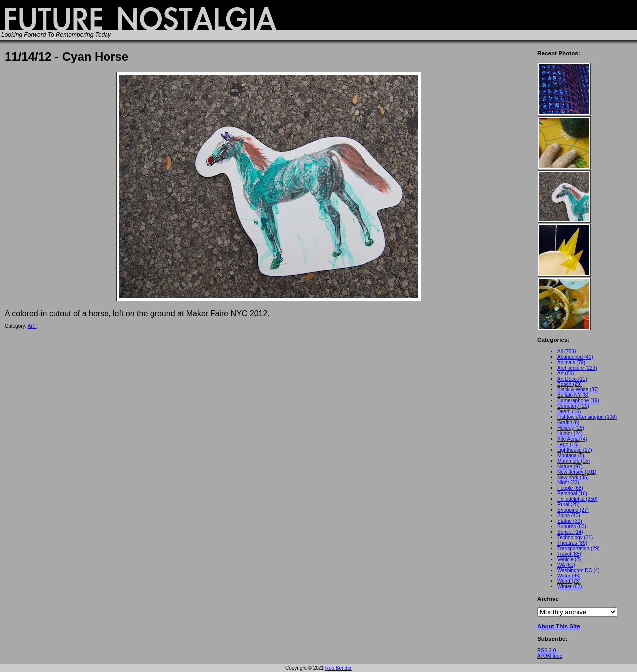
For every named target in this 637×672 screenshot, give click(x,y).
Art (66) (566, 373)
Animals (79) (571, 362)
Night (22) (568, 483)
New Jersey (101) (577, 472)
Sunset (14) (570, 532)
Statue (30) (570, 521)
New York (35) (573, 477)
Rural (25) (568, 505)
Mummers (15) (574, 461)
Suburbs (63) (572, 527)
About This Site (559, 626)
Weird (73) (569, 581)
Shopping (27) (573, 510)
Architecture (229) (577, 368)
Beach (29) (570, 384)
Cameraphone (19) (578, 401)
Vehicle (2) (569, 559)
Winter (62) (570, 587)
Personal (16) (572, 494)
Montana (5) (571, 455)
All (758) (567, 351)
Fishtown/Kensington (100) (587, 417)
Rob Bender (339, 668)
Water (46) (569, 576)
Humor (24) (570, 433)
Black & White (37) (578, 390)
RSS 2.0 (547, 650)
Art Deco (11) (572, 379)
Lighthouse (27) (575, 450)
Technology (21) (575, 537)
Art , (32, 326)
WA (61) (566, 565)
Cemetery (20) (573, 406)
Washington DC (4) (579, 570)
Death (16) (569, 412)
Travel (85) (569, 554)
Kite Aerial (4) (572, 439)
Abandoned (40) (575, 357)
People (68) (570, 488)
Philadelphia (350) (578, 499)
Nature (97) (570, 466)
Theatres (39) (572, 543)
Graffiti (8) (568, 423)
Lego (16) (568, 444)
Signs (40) (569, 516)
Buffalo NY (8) (573, 395)
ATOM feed (550, 656)
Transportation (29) (579, 548)
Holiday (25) (571, 428)
